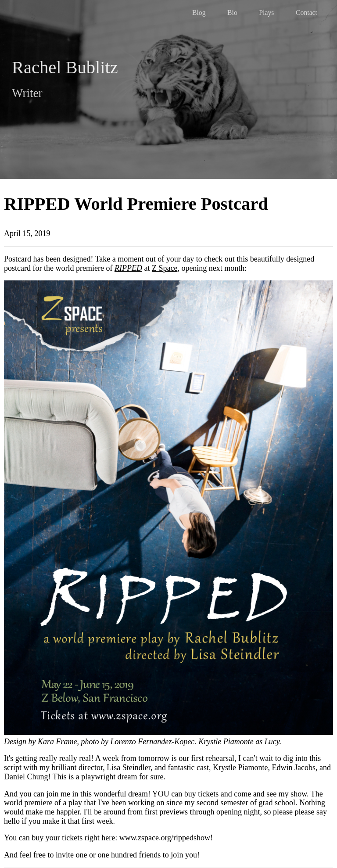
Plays (266, 13)
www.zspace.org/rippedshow (165, 838)
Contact (307, 13)
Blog (199, 13)
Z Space (165, 268)
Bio (232, 13)
